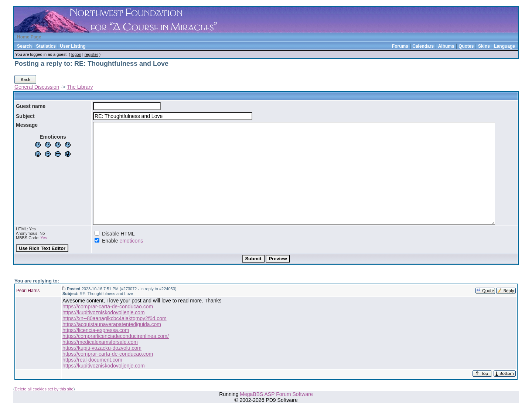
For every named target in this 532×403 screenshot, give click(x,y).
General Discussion (37, 87)
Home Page (29, 37)
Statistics (46, 46)
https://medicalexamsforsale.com (100, 342)
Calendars (423, 46)
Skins (484, 46)
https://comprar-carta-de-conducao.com (108, 307)
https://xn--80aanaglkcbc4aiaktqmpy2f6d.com (115, 318)
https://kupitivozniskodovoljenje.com (104, 312)
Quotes (466, 46)
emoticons (131, 241)
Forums (400, 46)
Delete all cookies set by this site (44, 389)
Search (24, 46)
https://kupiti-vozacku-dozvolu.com (102, 348)
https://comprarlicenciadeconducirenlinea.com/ (116, 336)
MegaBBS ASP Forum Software (276, 394)
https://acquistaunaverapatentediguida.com (112, 324)
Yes (44, 238)
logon (76, 54)
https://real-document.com (92, 360)
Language (504, 46)
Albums (446, 46)
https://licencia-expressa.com (96, 330)
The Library (80, 87)
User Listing (73, 46)
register (91, 54)
